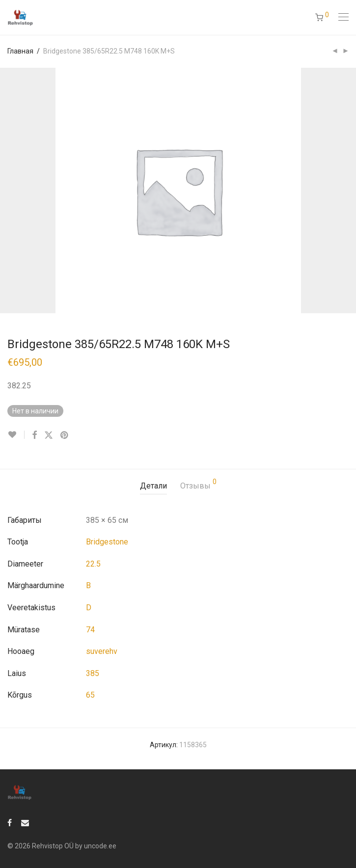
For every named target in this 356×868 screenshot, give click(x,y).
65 (90, 695)
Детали (153, 486)
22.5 (93, 564)
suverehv (102, 651)
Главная (20, 51)
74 (90, 630)
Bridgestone (107, 542)
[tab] (153, 486)
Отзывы (198, 484)
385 (93, 673)
